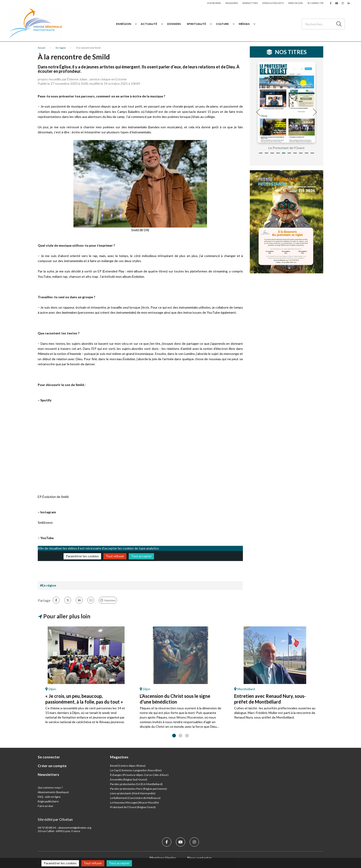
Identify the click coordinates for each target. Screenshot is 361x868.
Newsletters (250, 3)
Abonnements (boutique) (53, 792)
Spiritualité (196, 24)
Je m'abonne (214, 3)
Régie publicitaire (48, 801)
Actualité (149, 24)
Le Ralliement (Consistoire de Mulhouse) (135, 798)
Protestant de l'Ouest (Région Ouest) (133, 807)
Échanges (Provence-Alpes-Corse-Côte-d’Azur (139, 775)
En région (124, 24)
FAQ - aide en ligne (49, 797)
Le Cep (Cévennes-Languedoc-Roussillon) (136, 770)
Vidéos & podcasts (273, 3)
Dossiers (174, 24)
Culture (222, 24)
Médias (244, 24)
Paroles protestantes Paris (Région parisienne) (138, 789)
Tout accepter (141, 556)
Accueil (42, 48)
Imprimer (110, 600)
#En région (48, 585)
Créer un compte (52, 766)
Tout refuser (115, 556)
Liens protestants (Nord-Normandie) (133, 793)
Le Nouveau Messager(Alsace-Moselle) (134, 802)
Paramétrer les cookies (82, 556)
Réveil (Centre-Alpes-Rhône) (128, 766)
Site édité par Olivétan (55, 819)
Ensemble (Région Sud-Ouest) (129, 779)
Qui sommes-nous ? (50, 788)
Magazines (232, 3)
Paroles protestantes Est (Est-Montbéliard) (136, 784)
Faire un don (295, 3)
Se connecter (315, 3)
